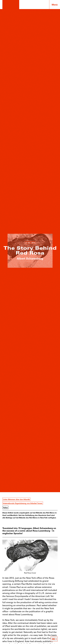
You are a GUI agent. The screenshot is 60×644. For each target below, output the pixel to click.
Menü (55, 5)
